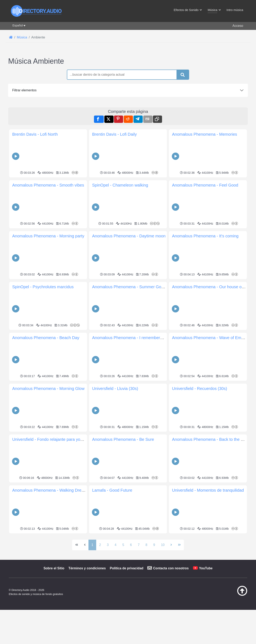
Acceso (238, 26)
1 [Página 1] (92, 545)
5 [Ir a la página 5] (123, 545)
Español (18, 25)
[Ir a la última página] (179, 545)
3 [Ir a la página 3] (108, 545)
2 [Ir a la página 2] (100, 545)
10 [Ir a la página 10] (163, 545)
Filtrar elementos (24, 90)
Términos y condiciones (87, 568)
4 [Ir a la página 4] (115, 545)
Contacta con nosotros (171, 568)
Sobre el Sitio (54, 568)
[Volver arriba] (232, 595)
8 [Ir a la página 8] (146, 545)
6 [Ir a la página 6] (131, 545)
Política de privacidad (127, 568)
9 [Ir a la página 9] (154, 545)
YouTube (206, 568)
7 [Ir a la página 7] (139, 545)
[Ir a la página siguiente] (171, 545)
